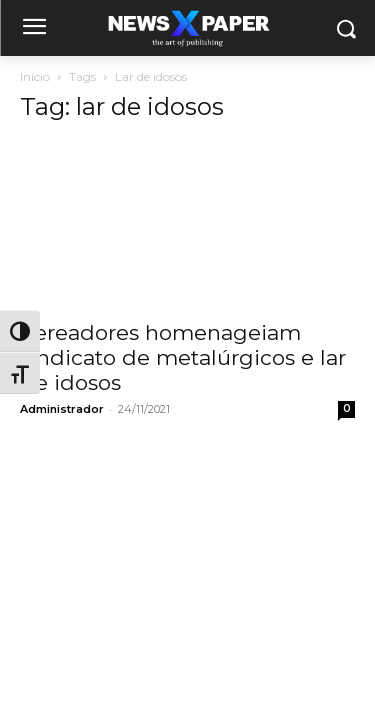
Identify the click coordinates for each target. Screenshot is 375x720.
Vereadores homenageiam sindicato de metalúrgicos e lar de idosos (183, 357)
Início (35, 76)
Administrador (62, 409)
